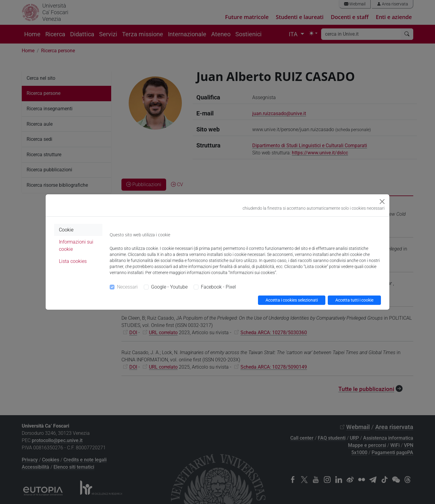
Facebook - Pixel (218, 287)
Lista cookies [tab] (73, 261)
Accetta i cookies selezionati (292, 300)
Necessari (127, 287)
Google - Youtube (169, 287)
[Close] (382, 202)
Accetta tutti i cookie (354, 300)
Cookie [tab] (66, 230)
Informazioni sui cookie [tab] (76, 246)
